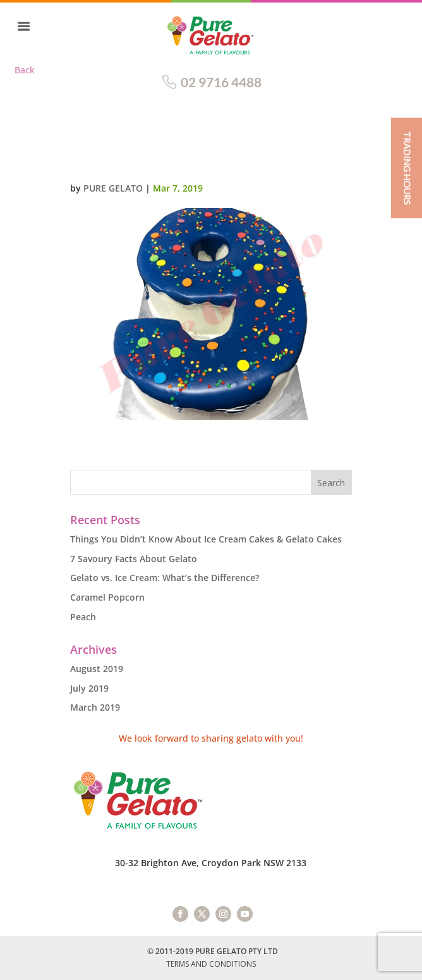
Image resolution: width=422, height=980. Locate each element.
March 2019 (95, 707)
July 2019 (89, 688)
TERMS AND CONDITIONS (211, 964)
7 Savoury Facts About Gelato (134, 559)
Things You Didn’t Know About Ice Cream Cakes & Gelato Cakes (206, 539)
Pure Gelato (113, 188)
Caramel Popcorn (107, 597)
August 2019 (97, 669)
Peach (83, 617)
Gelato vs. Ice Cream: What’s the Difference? (165, 578)
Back (25, 70)
